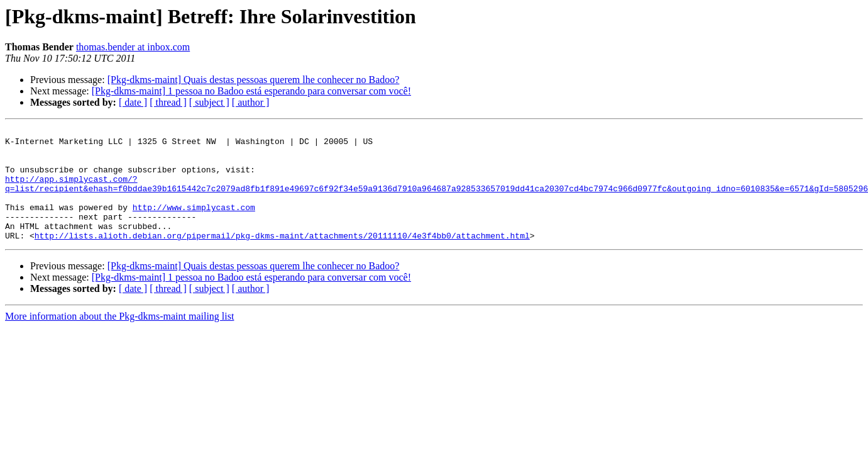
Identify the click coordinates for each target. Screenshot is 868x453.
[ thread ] (168, 102)
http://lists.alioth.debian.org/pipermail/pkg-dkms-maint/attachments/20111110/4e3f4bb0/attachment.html (282, 258)
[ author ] (251, 102)
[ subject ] (209, 102)
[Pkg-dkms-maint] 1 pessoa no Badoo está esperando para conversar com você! (251, 91)
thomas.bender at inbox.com (133, 47)
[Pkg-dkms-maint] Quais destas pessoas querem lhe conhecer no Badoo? (254, 80)
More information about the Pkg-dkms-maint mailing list (119, 339)
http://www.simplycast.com (194, 224)
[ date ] (133, 102)
